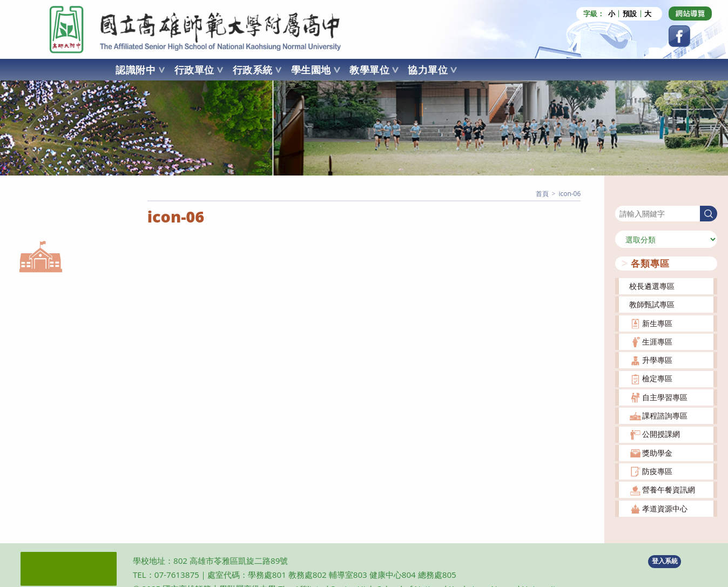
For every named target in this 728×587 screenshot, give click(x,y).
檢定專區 (657, 378)
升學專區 (657, 360)
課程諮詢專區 (665, 416)
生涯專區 (657, 342)
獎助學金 (657, 453)
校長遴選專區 (652, 286)
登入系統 (665, 561)
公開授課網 (661, 434)
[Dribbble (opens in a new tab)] (690, 14)
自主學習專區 (665, 397)
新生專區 (657, 323)
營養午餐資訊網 (669, 490)
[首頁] (542, 194)
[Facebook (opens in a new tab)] (679, 36)
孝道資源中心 (665, 508)
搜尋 (623, 199)
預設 (630, 14)
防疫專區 (657, 471)
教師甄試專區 (652, 304)
